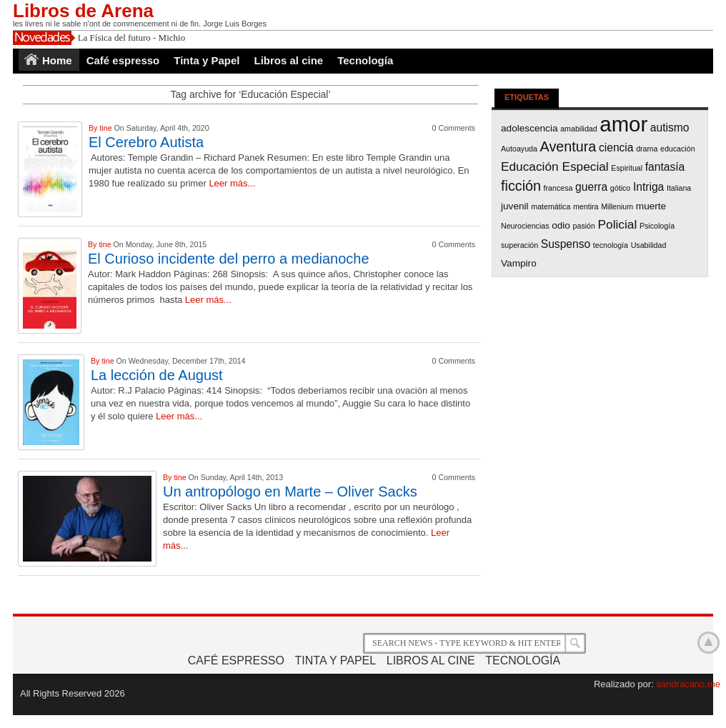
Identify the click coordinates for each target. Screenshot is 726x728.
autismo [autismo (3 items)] (670, 128)
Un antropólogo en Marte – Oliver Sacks (290, 492)
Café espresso (123, 60)
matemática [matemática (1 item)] (551, 206)
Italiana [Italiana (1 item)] (679, 188)
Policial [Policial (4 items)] (618, 224)
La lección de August (157, 375)
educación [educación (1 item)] (678, 149)
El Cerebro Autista (146, 142)
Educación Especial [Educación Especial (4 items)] (555, 166)
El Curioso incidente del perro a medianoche (229, 259)
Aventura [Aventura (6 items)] (568, 146)
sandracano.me (688, 684)
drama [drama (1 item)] (647, 149)
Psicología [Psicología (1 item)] (657, 226)
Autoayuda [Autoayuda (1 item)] (519, 149)
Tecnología (365, 60)
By (94, 128)
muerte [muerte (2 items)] (651, 206)
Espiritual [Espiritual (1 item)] (627, 168)
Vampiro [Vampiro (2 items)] (519, 263)
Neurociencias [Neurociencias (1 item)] (525, 226)
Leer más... (232, 183)
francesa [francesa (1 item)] (558, 188)
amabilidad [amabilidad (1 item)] (579, 129)
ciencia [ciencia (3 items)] (616, 148)
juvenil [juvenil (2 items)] (515, 206)
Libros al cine (289, 60)
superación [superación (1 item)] (519, 245)
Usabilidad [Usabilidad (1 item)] (649, 245)
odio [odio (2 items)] (561, 225)
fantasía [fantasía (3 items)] (665, 167)
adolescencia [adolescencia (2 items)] (529, 128)
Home (57, 60)
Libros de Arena (83, 11)
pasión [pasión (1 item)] (584, 226)
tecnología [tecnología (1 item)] (611, 245)
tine (106, 128)
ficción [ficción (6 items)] (521, 186)
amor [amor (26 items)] (623, 124)
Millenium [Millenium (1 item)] (617, 206)
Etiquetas (527, 97)
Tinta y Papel (207, 60)
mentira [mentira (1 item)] (586, 206)
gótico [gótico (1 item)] (620, 188)
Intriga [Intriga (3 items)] (648, 187)
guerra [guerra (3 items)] (591, 187)
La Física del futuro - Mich (128, 38)
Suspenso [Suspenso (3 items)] (566, 244)
